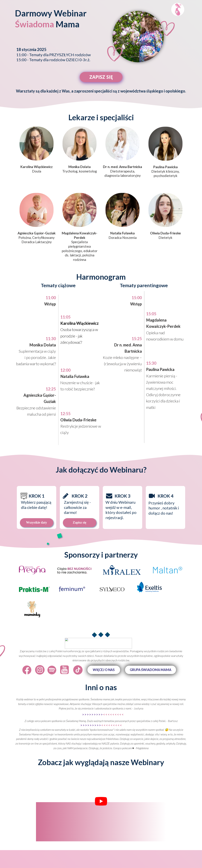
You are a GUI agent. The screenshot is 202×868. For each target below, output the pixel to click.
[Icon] (27, 670)
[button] (104, 670)
